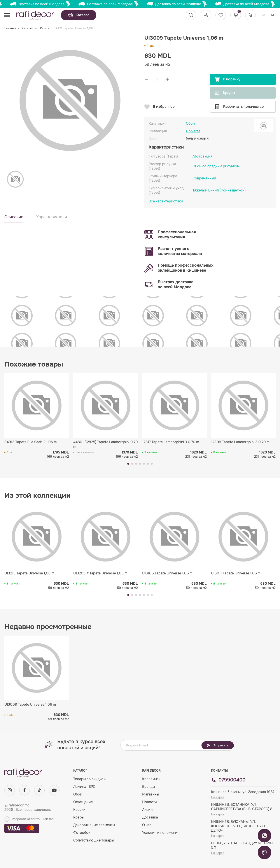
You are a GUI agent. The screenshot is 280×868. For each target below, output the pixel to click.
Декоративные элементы (94, 825)
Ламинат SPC (84, 787)
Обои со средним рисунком (216, 166)
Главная (10, 28)
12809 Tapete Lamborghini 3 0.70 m (240, 442)
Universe (193, 131)
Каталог (79, 15)
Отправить (218, 745)
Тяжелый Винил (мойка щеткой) (219, 190)
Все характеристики (166, 201)
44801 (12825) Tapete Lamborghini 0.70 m (106, 444)
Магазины (151, 794)
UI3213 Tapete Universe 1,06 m (29, 573)
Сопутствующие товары (94, 840)
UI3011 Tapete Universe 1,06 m (236, 573)
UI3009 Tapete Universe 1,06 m (30, 705)
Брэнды (149, 787)
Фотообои (82, 833)
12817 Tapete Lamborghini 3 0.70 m (171, 442)
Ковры (79, 817)
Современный (204, 178)
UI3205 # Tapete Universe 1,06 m (100, 573)
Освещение (83, 802)
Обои (42, 28)
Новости (150, 802)
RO (273, 15)
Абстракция (202, 156)
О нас (147, 825)
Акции (147, 810)
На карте (218, 797)
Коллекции (151, 779)
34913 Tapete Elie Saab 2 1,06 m (31, 442)
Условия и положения (161, 833)
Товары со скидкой (89, 779)
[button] (128, 464)
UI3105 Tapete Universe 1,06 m (167, 573)
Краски (79, 810)
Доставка (150, 817)
